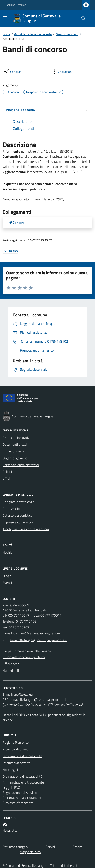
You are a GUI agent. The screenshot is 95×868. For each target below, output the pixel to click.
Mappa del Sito (30, 852)
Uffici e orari (11, 664)
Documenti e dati (15, 444)
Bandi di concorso (67, 34)
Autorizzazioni (12, 509)
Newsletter (11, 830)
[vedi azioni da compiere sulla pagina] (62, 72)
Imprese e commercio (18, 522)
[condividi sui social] (13, 72)
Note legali (10, 770)
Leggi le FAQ (11, 787)
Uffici (6, 478)
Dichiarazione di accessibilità (22, 756)
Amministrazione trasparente (33, 34)
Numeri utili (11, 671)
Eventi (7, 583)
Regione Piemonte (16, 5)
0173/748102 (26, 621)
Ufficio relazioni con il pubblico (24, 657)
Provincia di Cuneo (15, 749)
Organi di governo (15, 458)
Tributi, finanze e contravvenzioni (26, 529)
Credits (78, 847)
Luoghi (7, 576)
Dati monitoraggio (15, 847)
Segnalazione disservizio (20, 793)
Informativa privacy (16, 763)
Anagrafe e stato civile (18, 502)
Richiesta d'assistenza (18, 803)
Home (6, 34)
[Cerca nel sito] (82, 18)
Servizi (50, 847)
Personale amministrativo (21, 465)
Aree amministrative (17, 438)
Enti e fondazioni (14, 451)
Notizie (7, 552)
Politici (7, 472)
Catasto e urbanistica (17, 515)
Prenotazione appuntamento (23, 798)
